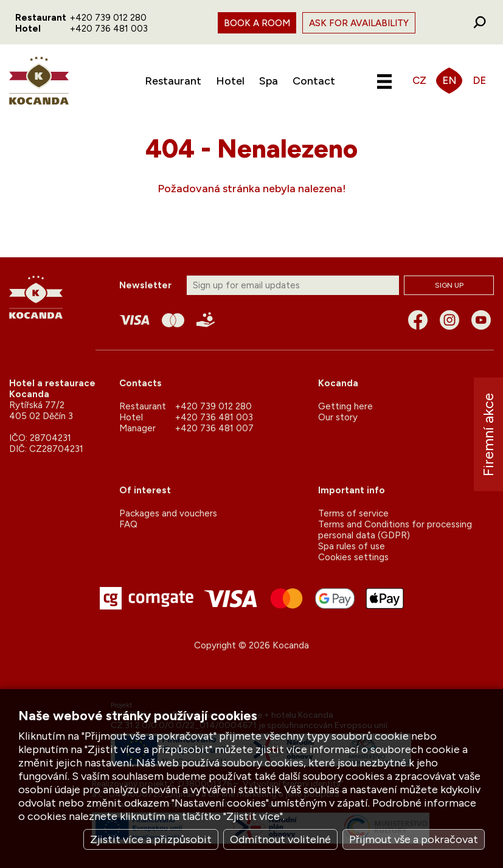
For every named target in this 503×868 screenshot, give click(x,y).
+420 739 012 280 (108, 18)
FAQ (128, 524)
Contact (314, 81)
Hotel (230, 81)
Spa (269, 81)
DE (479, 80)
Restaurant (173, 81)
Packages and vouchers (168, 513)
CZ (419, 80)
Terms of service (353, 513)
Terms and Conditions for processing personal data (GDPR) (395, 530)
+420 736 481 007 (214, 428)
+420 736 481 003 (109, 29)
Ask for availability (359, 23)
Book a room (257, 23)
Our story (338, 417)
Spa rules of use (352, 546)
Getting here (345, 406)
